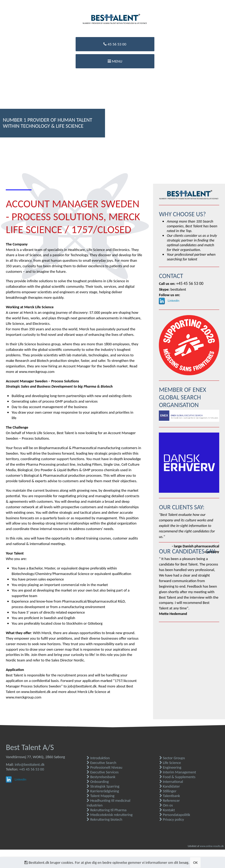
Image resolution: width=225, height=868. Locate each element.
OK (195, 862)
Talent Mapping (101, 796)
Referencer (170, 800)
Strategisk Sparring (103, 786)
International (171, 782)
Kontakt (167, 810)
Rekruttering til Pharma (107, 810)
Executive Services (103, 772)
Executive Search (101, 763)
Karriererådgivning (103, 791)
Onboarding (98, 782)
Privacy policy (172, 819)
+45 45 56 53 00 (32, 769)
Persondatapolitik (175, 815)
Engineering (170, 767)
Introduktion (98, 758)
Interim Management (178, 772)
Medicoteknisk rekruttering (110, 815)
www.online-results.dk (212, 846)
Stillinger (168, 791)
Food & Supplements (177, 777)
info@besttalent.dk (30, 764)
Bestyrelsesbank (101, 777)
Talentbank (170, 796)
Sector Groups (172, 758)
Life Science (170, 763)
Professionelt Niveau (104, 767)
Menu (115, 61)
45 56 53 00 (115, 44)
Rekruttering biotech (104, 819)
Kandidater (170, 786)
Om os (166, 805)
